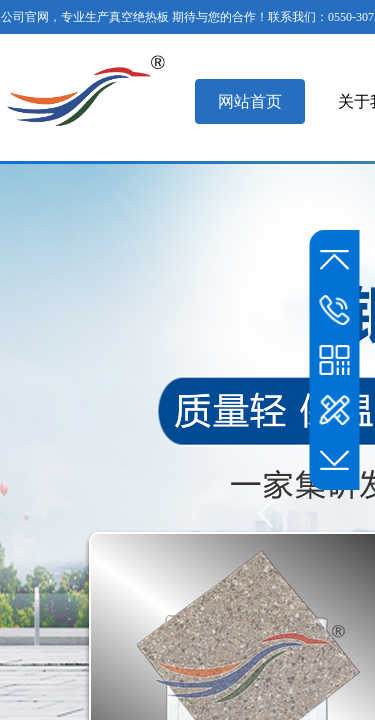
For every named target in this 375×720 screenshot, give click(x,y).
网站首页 (250, 101)
